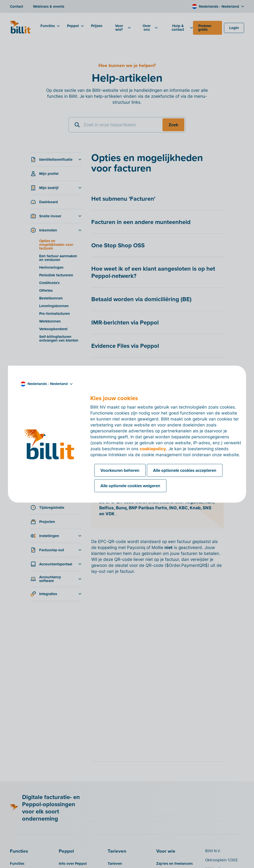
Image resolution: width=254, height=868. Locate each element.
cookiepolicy (153, 449)
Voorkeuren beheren (120, 470)
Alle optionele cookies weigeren (130, 486)
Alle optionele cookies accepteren (185, 470)
